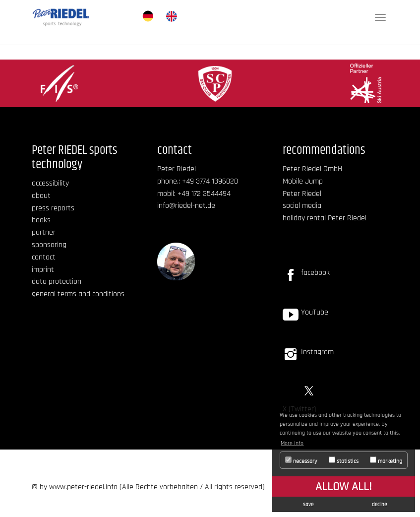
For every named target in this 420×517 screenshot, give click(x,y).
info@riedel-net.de (186, 206)
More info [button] (292, 443)
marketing (386, 461)
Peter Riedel (302, 194)
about (41, 196)
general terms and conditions (78, 294)
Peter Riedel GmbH (312, 169)
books (41, 220)
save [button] (308, 505)
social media (302, 206)
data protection (57, 282)
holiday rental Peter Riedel (325, 218)
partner (44, 232)
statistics (344, 461)
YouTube (315, 312)
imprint (43, 270)
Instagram (317, 352)
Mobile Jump (303, 181)
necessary (301, 461)
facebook (315, 273)
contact (44, 257)
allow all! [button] (344, 487)
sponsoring (49, 245)
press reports (53, 208)
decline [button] (379, 505)
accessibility (50, 183)
